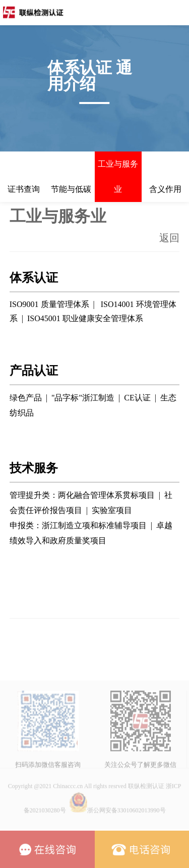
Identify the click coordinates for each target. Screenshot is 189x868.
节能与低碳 (71, 189)
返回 (169, 238)
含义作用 (165, 189)
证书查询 (24, 189)
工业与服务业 (118, 176)
